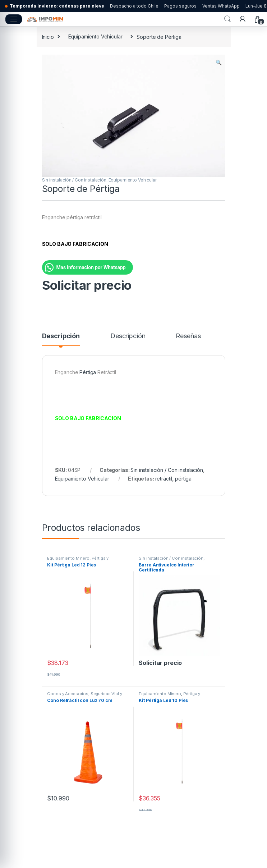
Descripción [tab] (61, 336)
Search (227, 19)
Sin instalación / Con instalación (74, 180)
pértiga (183, 479)
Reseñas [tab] (188, 336)
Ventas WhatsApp (221, 6)
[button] (219, 63)
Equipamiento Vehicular (95, 36)
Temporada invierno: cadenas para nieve (57, 6)
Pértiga (88, 372)
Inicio (48, 36)
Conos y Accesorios (68, 694)
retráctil (164, 479)
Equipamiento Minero (68, 558)
